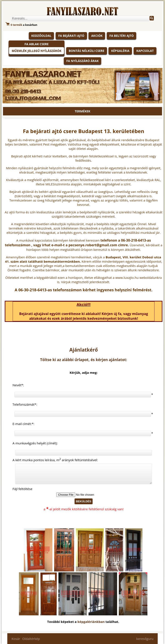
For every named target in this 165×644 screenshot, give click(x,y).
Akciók (97, 36)
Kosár (16, 639)
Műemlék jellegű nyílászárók (36, 51)
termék (17, 25)
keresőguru (145, 639)
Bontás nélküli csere (87, 51)
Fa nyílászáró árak (83, 61)
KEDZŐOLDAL (41, 36)
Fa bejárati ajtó (71, 36)
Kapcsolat (145, 51)
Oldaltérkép (31, 639)
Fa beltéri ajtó (121, 36)
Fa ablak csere (37, 44)
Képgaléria (120, 51)
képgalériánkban (92, 622)
